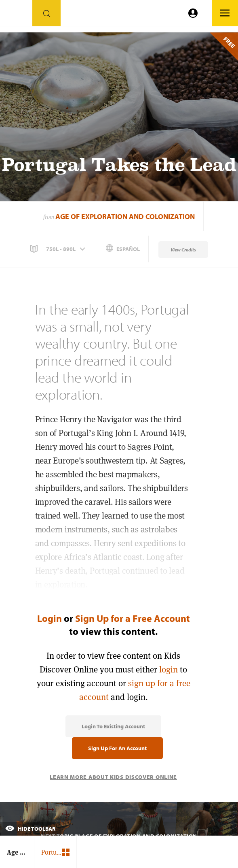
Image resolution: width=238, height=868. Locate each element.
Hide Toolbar (30, 829)
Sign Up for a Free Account (133, 618)
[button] (59, 249)
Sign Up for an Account (117, 748)
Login (49, 618)
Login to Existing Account (113, 726)
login (168, 669)
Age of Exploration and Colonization (125, 216)
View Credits (183, 250)
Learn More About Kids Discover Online (113, 777)
